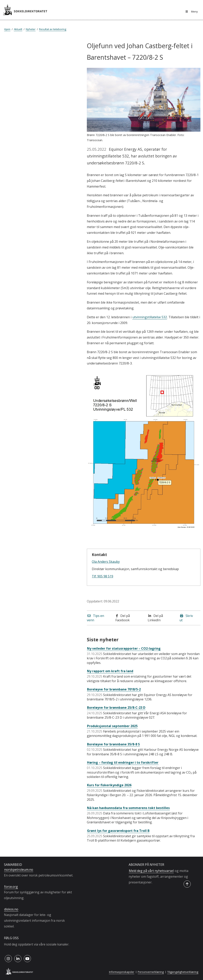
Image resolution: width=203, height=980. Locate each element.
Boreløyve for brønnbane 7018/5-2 (114, 689)
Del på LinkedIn (155, 618)
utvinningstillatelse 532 (150, 317)
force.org (11, 887)
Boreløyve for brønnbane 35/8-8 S (113, 744)
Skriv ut (186, 618)
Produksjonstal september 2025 (112, 726)
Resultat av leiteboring (53, 29)
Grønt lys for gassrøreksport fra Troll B (118, 831)
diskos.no (11, 909)
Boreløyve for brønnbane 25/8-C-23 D (116, 708)
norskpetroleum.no (19, 870)
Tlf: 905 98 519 (102, 576)
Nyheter (31, 29)
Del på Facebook (123, 618)
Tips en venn (95, 618)
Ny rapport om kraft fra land (110, 671)
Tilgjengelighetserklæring (183, 972)
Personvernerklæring (151, 972)
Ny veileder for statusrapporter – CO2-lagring (124, 648)
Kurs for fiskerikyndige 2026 (109, 785)
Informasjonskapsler (122, 972)
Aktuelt (18, 29)
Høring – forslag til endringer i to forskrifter (123, 762)
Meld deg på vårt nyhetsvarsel (151, 871)
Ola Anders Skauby (106, 562)
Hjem (7, 29)
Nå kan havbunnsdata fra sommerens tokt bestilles (128, 808)
